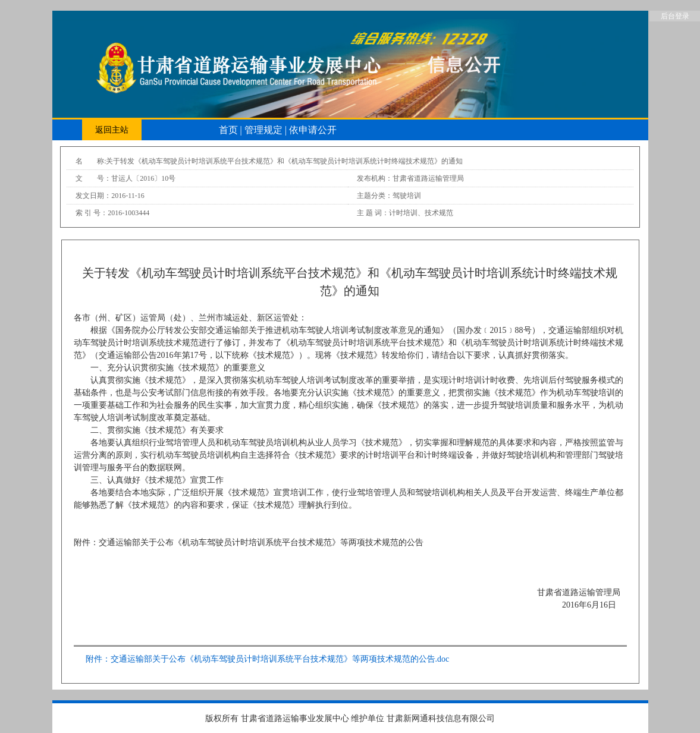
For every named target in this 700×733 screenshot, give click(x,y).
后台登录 (675, 16)
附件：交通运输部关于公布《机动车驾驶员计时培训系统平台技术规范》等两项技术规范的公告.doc (268, 659)
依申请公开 (313, 130)
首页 (230, 130)
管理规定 (265, 130)
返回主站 (112, 130)
